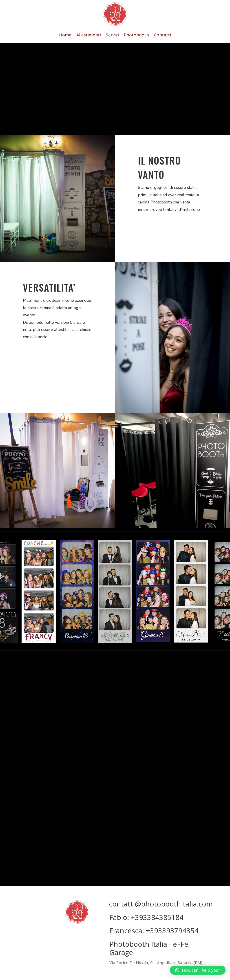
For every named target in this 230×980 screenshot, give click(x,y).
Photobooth (136, 36)
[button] (198, 970)
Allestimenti (89, 36)
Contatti (162, 36)
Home (65, 36)
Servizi (112, 36)
